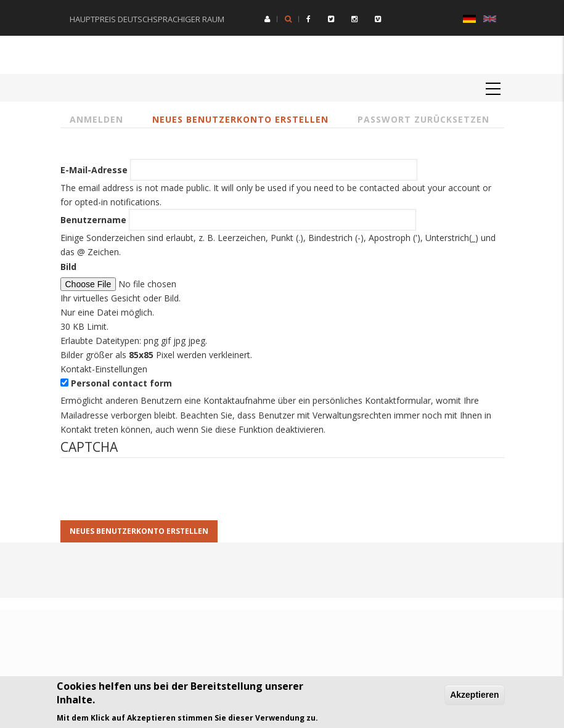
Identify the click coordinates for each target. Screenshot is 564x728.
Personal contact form (121, 383)
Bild (68, 267)
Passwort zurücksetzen (423, 119)
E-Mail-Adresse (94, 170)
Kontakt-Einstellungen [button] (104, 369)
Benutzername (93, 220)
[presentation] (154, 496)
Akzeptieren (474, 695)
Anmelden (96, 119)
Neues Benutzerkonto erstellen (240, 119)
